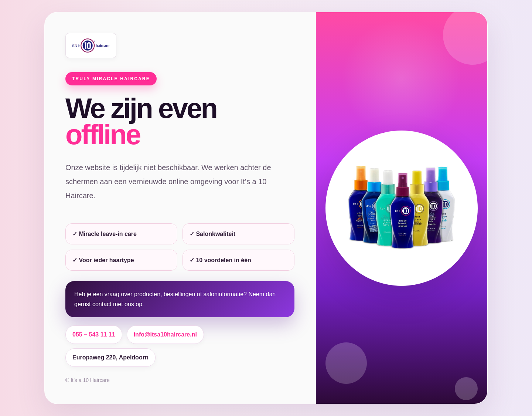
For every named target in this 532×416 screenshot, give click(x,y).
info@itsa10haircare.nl (165, 334)
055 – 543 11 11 (94, 334)
